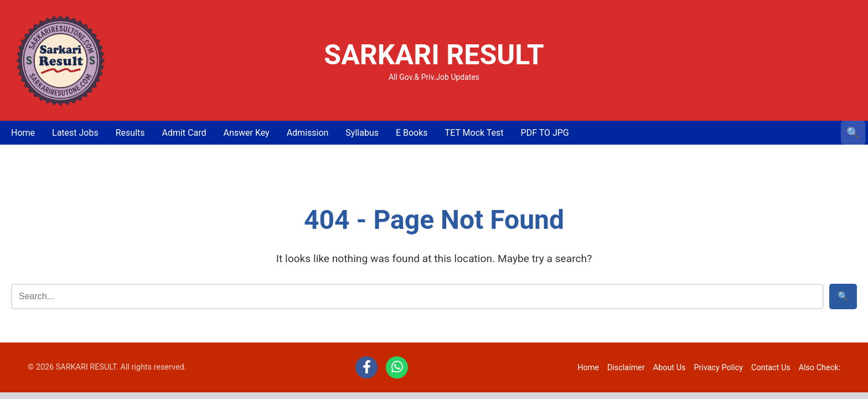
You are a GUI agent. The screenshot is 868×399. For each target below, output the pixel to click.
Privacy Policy (718, 368)
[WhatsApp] (397, 367)
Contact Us (771, 368)
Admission (308, 133)
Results (130, 133)
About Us (670, 368)
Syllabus (362, 133)
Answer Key (246, 133)
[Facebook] (366, 367)
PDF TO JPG (545, 133)
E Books (412, 133)
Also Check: (820, 368)
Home (23, 133)
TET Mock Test (474, 133)
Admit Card (184, 133)
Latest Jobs (75, 133)
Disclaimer (626, 368)
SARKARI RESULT (434, 55)
